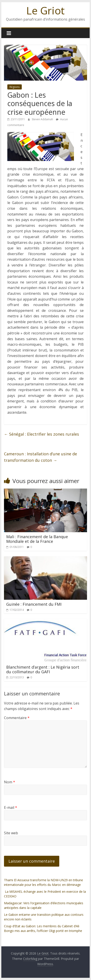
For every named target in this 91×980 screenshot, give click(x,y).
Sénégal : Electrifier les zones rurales (42, 434)
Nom (10, 782)
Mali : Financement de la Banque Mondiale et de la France (37, 539)
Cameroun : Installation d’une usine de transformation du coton (41, 457)
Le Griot (45, 10)
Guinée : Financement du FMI (34, 604)
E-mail (11, 807)
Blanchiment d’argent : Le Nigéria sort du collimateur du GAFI (43, 670)
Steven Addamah (43, 119)
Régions (15, 87)
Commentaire (17, 718)
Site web (11, 833)
